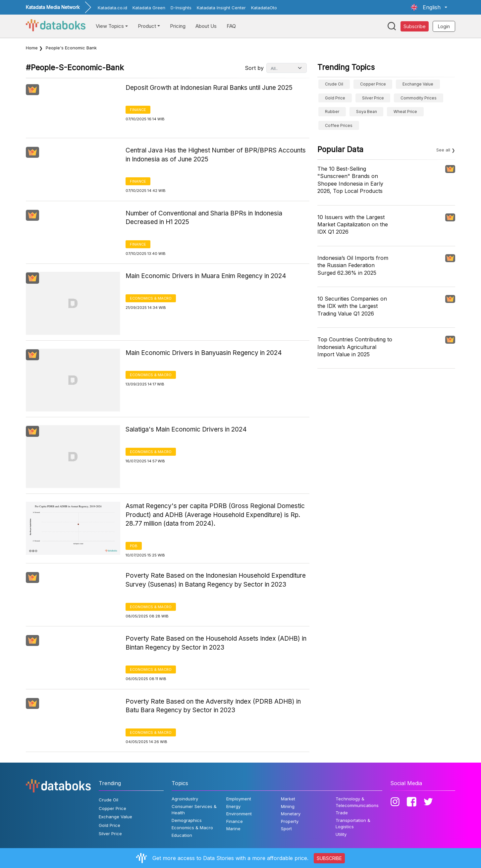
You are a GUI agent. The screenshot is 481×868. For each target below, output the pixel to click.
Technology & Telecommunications (357, 802)
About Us (206, 26)
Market (288, 799)
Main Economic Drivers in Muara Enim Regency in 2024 (206, 276)
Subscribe (415, 26)
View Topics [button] (110, 26)
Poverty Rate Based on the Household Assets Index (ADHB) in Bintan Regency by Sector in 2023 (216, 643)
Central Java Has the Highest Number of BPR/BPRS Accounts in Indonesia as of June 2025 (216, 155)
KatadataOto (264, 8)
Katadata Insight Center (221, 8)
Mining (288, 806)
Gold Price (335, 98)
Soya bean (367, 112)
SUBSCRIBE (329, 858)
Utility (341, 834)
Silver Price (373, 98)
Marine (233, 829)
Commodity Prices (419, 98)
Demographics (187, 820)
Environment (239, 814)
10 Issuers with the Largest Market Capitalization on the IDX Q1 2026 (353, 225)
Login (444, 26)
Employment (239, 799)
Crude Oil (334, 84)
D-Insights (181, 8)
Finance (138, 110)
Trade (342, 813)
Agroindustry (185, 799)
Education (182, 835)
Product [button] (147, 26)
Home (32, 48)
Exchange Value (418, 84)
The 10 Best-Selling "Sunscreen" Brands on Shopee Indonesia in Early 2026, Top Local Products (350, 180)
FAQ (231, 26)
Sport (286, 829)
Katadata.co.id (112, 8)
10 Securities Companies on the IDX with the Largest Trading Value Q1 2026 (352, 306)
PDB (134, 546)
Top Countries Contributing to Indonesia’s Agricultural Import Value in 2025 (355, 347)
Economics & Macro (151, 298)
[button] (429, 7)
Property (290, 821)
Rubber (332, 112)
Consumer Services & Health (194, 810)
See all (443, 150)
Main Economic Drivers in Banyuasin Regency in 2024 (204, 353)
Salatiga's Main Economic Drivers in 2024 (186, 429)
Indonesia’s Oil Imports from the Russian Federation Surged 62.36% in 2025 (353, 265)
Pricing (178, 26)
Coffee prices (339, 125)
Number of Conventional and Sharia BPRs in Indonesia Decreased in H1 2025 (204, 218)
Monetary (291, 814)
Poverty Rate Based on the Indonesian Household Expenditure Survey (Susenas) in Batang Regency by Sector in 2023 (216, 580)
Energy (233, 806)
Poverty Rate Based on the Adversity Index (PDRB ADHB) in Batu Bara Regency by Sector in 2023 (213, 706)
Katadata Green (149, 8)
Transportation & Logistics (353, 824)
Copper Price (373, 84)
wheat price (405, 112)
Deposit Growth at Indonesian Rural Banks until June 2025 (209, 88)
